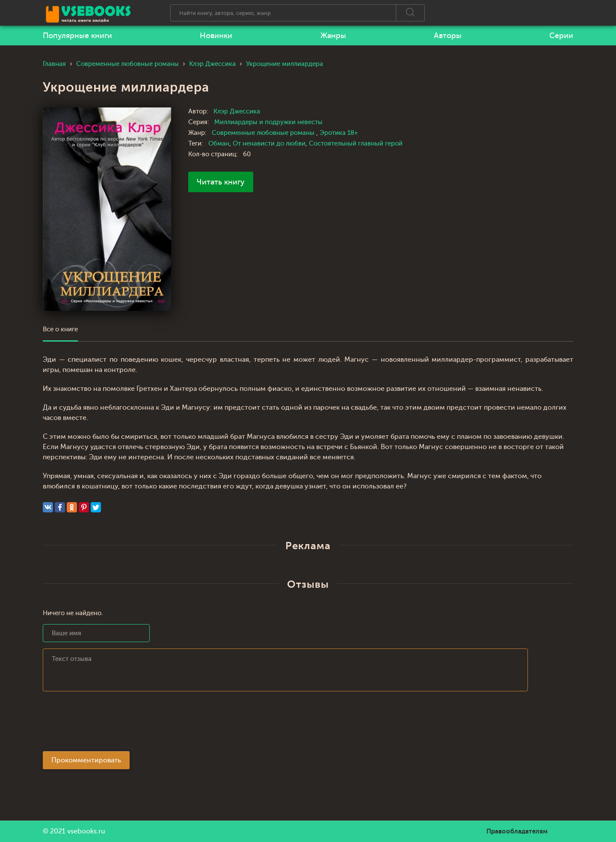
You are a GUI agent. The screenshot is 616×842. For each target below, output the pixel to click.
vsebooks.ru (86, 831)
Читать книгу (221, 182)
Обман (219, 144)
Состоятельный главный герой (356, 144)
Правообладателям (517, 831)
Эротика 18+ (339, 133)
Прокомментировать (86, 760)
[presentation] (108, 724)
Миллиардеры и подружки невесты (268, 122)
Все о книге (60, 329)
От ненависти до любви (269, 144)
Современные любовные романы (264, 133)
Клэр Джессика (237, 112)
